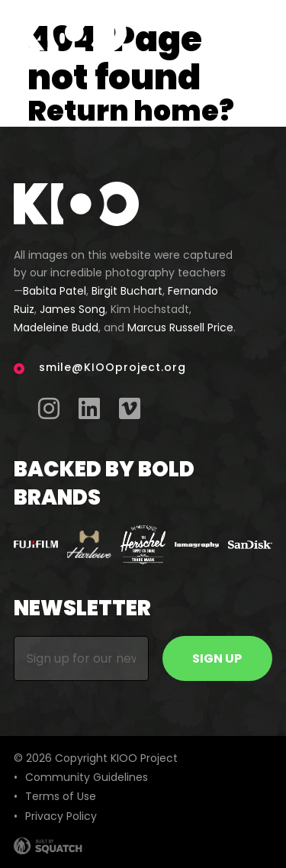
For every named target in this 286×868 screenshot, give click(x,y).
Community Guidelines (87, 778)
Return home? (131, 111)
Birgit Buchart (127, 291)
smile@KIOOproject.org (112, 367)
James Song (72, 309)
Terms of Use (61, 797)
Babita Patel (55, 291)
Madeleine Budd (56, 328)
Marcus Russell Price (180, 328)
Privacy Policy (61, 816)
